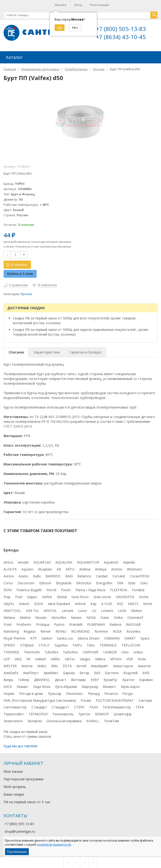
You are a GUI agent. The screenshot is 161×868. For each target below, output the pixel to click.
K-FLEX (107, 603)
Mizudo (41, 617)
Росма (86, 700)
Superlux (61, 645)
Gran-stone (102, 596)
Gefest (47, 596)
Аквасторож (123, 665)
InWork (80, 603)
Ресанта (111, 693)
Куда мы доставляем (20, 745)
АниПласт (31, 672)
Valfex (55, 659)
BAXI (69, 576)
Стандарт (39, 707)
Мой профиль (15, 786)
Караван (146, 679)
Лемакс (23, 686)
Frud (19, 596)
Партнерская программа (23, 779)
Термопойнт (14, 714)
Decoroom (26, 583)
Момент (109, 686)
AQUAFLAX (42, 562)
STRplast (27, 645)
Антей (81, 665)
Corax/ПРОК (140, 576)
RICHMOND (80, 631)
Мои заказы (13, 771)
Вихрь (8, 679)
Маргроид (90, 686)
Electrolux (84, 583)
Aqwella (129, 562)
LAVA (122, 610)
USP (7, 659)
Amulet (23, 562)
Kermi (148, 603)
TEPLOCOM (131, 645)
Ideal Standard (59, 603)
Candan (102, 576)
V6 (28, 659)
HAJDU (9, 603)
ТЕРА (140, 707)
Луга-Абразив (66, 686)
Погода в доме (31, 693)
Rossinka (133, 631)
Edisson (45, 583)
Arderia (85, 569)
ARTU (70, 569)
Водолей (131, 672)
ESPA (8, 589)
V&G (18, 659)
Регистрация (99, 5)
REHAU (61, 631)
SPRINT (10, 645)
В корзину (16, 264)
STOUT (44, 645)
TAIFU (77, 645)
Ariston (117, 569)
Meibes (137, 610)
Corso (8, 583)
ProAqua (43, 624)
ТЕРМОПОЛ (38, 714)
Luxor (83, 610)
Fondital (138, 589)
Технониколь (63, 714)
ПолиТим (111, 720)
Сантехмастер (15, 707)
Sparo (145, 638)
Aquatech (111, 562)
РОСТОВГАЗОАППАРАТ (115, 700)
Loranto (107, 610)
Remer (46, 631)
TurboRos (70, 652)
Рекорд (94, 693)
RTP (33, 638)
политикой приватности (54, 845)
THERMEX (11, 652)
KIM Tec (32, 610)
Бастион (112, 672)
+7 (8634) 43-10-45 (121, 37)
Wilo (55, 665)
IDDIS (39, 603)
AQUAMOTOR (88, 562)
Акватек (144, 665)
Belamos (84, 576)
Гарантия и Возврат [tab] (86, 352)
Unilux (138, 652)
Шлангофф (123, 714)
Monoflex (59, 617)
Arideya (101, 569)
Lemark (68, 610)
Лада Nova (42, 686)
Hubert (24, 603)
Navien (76, 617)
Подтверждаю (17, 852)
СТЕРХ (79, 707)
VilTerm (116, 659)
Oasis (105, 617)
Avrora (9, 576)
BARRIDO (53, 576)
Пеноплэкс (75, 693)
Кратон (128, 679)
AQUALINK (64, 562)
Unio (125, 652)
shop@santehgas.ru (20, 831)
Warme (27, 665)
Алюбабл (11, 672)
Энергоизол (13, 720)
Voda (142, 659)
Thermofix (32, 652)
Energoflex (104, 583)
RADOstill (133, 624)
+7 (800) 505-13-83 (121, 29)
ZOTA (67, 665)
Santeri (47, 638)
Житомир (78, 679)
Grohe (144, 596)
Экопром (35, 720)
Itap (93, 603)
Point (8, 624)
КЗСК (8, 686)
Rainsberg (11, 631)
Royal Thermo (15, 638)
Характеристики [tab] (47, 352)
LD (94, 610)
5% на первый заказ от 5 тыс (27, 801)
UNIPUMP (91, 652)
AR (59, 569)
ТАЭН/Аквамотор (117, 707)
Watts (42, 665)
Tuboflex (51, 652)
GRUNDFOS (125, 596)
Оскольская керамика (64, 720)
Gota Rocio (80, 596)
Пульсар (55, 693)
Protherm (24, 624)
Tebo (91, 645)
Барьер (69, 672)
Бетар (84, 672)
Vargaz (85, 659)
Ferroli (51, 589)
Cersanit (119, 576)
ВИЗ (146, 672)
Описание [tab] (16, 352)
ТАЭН (93, 707)
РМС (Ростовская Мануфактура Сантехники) (40, 700)
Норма (9, 693)
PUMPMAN (96, 624)
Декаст (60, 679)
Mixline (25, 617)
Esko (144, 583)
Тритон (84, 714)
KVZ (120, 603)
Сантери (145, 700)
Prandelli (76, 624)
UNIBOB (110, 652)
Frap (7, 596)
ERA (120, 583)
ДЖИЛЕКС (42, 679)
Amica (8, 562)
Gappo (32, 596)
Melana (9, 617)
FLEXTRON (119, 589)
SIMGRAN (112, 638)
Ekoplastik (64, 583)
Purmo (59, 624)
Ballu (37, 576)
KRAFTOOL (12, 610)
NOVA (91, 617)
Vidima (100, 659)
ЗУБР (95, 679)
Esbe (132, 583)
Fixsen (66, 589)
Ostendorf (135, 617)
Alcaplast (45, 569)
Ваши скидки (14, 794)
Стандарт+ (60, 707)
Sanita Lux (65, 638)
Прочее (26, 294)
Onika (118, 617)
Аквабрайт (100, 665)
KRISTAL (50, 610)
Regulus (30, 631)
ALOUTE (10, 569)
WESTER (10, 665)
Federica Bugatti (29, 589)
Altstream (134, 569)
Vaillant (40, 659)
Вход (78, 5)
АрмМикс (51, 672)
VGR (130, 659)
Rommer (101, 631)
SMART (130, 638)
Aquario (27, 569)
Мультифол (130, 686)
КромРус (111, 679)
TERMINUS (108, 645)
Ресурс (128, 693)
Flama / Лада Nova (90, 589)
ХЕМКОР (102, 714)
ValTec (70, 659)
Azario (23, 576)
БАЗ (97, 672)
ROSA (117, 631)
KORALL (93, 720)
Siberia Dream (89, 638)
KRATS (133, 603)
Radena (115, 624)
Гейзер (24, 679)
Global (62, 596)
